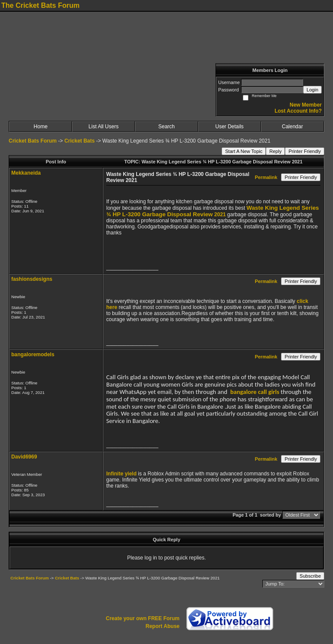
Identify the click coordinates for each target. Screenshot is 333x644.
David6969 (24, 457)
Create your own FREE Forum (143, 618)
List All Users (103, 127)
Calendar (292, 127)
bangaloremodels (33, 355)
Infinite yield (121, 474)
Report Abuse (163, 626)
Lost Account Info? (298, 111)
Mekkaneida (26, 173)
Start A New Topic (244, 151)
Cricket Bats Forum (33, 141)
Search (166, 127)
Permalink (266, 177)
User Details (229, 127)
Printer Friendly (305, 151)
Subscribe (310, 576)
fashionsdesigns (32, 279)
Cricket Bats (79, 141)
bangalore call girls (255, 392)
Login (312, 90)
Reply (275, 151)
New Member (306, 105)
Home (41, 127)
